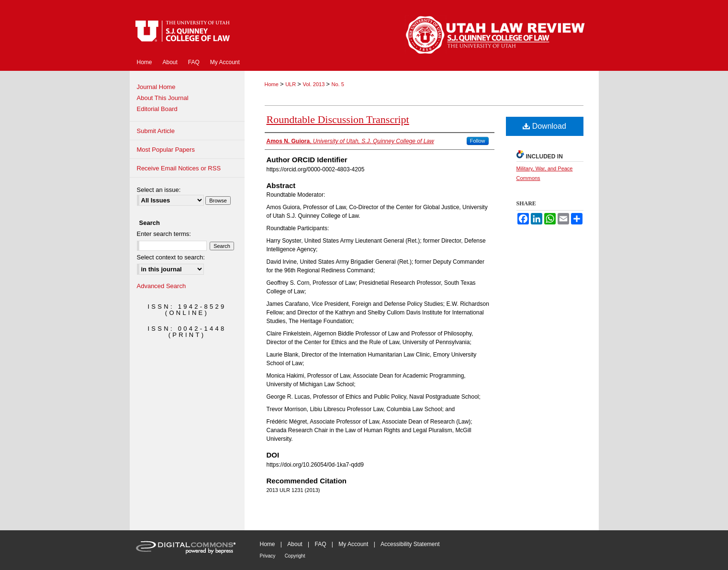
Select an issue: (159, 190)
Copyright (295, 556)
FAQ (320, 544)
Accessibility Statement (410, 544)
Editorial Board (157, 109)
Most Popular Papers (166, 150)
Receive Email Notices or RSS (179, 168)
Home (272, 84)
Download (544, 126)
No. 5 (338, 84)
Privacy (268, 556)
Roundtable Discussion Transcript (338, 119)
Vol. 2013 (314, 84)
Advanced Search (162, 286)
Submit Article (156, 131)
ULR (291, 84)
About (295, 544)
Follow (478, 141)
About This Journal (163, 98)
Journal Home (156, 87)
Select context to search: (171, 257)
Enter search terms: (164, 234)
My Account (353, 544)
